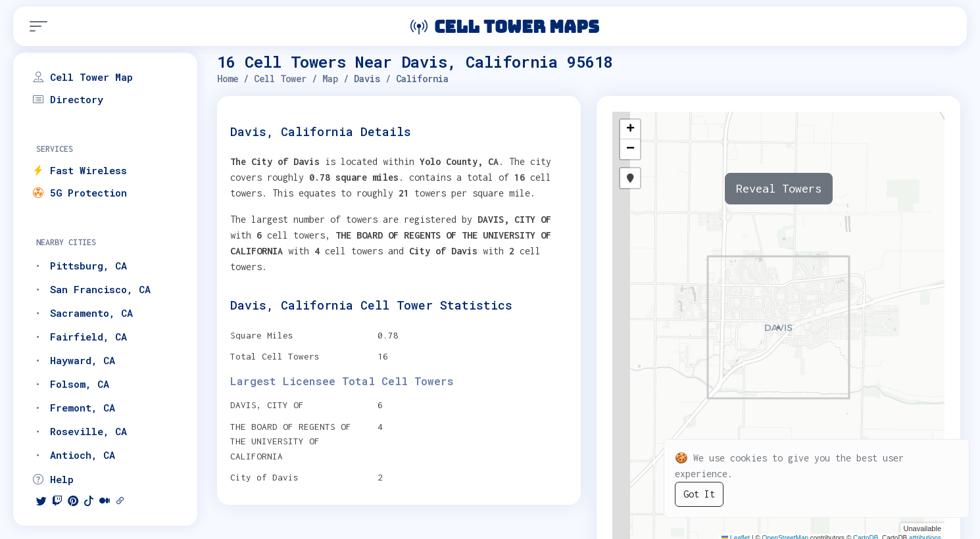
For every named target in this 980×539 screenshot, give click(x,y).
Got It (699, 494)
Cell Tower (280, 79)
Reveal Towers (779, 188)
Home (228, 79)
